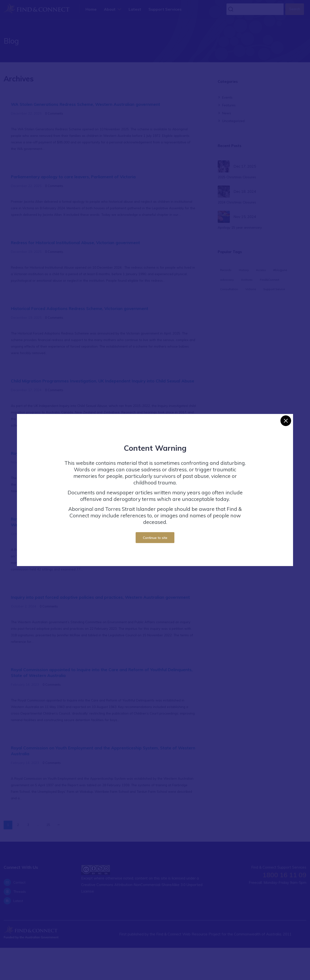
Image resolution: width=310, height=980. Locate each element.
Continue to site (155, 538)
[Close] (286, 421)
